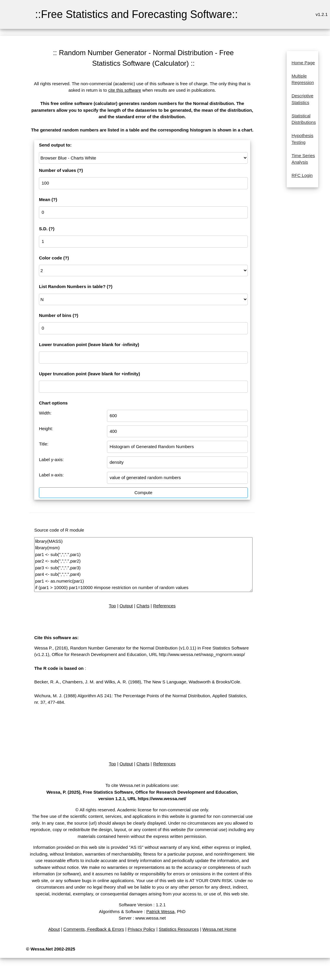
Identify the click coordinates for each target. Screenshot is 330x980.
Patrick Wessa (161, 911)
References (164, 606)
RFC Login (302, 175)
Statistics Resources (179, 929)
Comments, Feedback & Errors (94, 929)
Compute (143, 493)
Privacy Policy (141, 929)
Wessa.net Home (219, 929)
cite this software (125, 90)
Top (112, 606)
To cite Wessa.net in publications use (142, 785)
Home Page (303, 63)
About (54, 929)
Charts (143, 606)
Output (126, 606)
